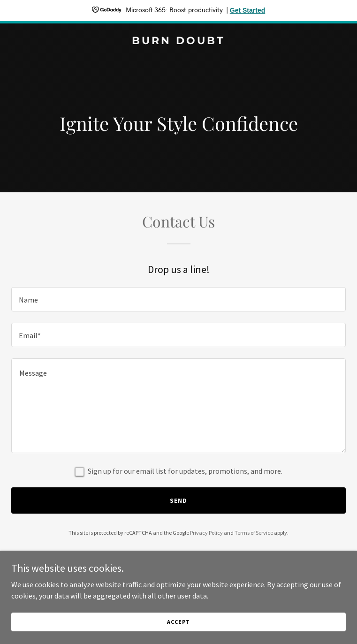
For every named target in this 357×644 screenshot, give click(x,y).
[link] (178, 41)
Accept (178, 622)
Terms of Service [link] (254, 533)
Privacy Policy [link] (206, 533)
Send (178, 500)
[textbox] (178, 299)
